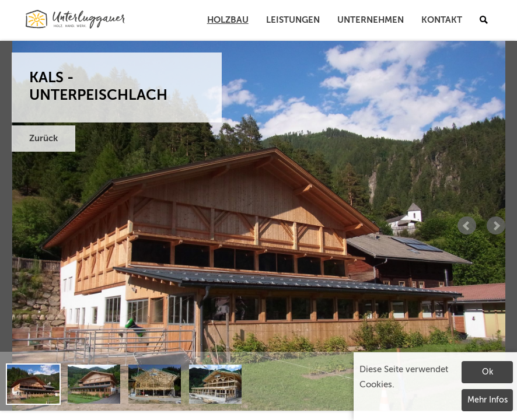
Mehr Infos (488, 400)
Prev (467, 226)
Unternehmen (371, 20)
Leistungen (293, 20)
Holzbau (228, 20)
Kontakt (442, 20)
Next (496, 226)
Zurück (43, 139)
